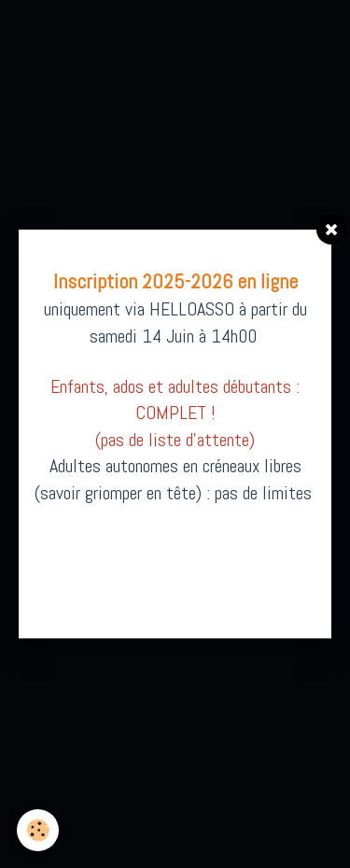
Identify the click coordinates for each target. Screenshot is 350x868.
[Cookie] (38, 830)
